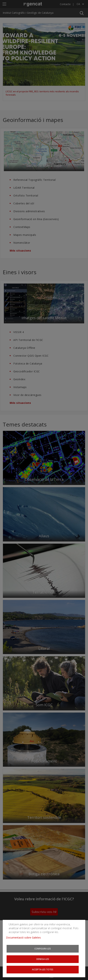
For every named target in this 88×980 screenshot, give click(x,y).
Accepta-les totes (43, 969)
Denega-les (43, 959)
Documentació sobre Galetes (25, 937)
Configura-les (43, 949)
